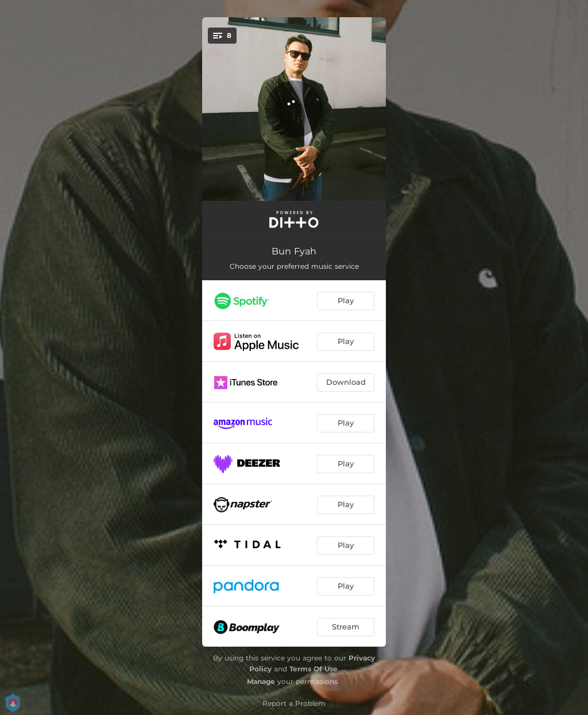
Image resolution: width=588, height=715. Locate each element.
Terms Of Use (314, 669)
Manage (261, 681)
